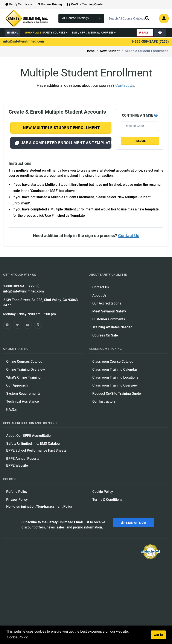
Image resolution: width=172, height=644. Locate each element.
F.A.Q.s (11, 409)
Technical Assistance (23, 401)
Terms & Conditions (107, 500)
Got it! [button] (158, 635)
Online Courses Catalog (24, 362)
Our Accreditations (107, 303)
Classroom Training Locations (115, 377)
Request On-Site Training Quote (117, 394)
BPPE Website (17, 465)
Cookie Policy (103, 492)
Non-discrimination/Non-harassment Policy (39, 506)
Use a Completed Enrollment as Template (63, 143)
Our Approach (17, 385)
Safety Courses (45, 33)
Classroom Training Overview (115, 385)
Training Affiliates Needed (112, 327)
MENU (13, 33)
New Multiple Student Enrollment (61, 128)
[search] (147, 18)
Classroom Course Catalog (113, 362)
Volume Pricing (49, 4)
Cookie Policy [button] (17, 637)
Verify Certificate (19, 4)
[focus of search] (81, 18)
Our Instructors (104, 401)
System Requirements (23, 394)
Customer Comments (109, 319)
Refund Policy (17, 492)
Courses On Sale (105, 335)
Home (90, 51)
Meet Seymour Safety (109, 311)
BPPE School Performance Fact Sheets (36, 450)
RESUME (140, 141)
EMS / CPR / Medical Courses (93, 33)
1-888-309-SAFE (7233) (150, 42)
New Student (110, 51)
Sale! (144, 33)
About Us (99, 295)
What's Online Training (23, 377)
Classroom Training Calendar (115, 369)
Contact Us (125, 85)
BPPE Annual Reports (23, 459)
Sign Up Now (134, 523)
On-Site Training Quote (85, 4)
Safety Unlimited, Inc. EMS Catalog (33, 444)
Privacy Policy (17, 500)
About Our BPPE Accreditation (29, 436)
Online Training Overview (26, 369)
